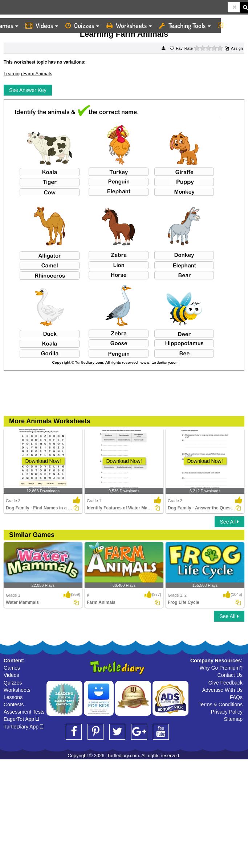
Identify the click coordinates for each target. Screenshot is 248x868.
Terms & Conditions (221, 705)
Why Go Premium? (221, 668)
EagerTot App (21, 719)
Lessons (13, 697)
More (231, 25)
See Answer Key (28, 90)
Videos (42, 25)
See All (229, 522)
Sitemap (233, 719)
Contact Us (230, 675)
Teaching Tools (185, 25)
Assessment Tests (24, 712)
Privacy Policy (227, 712)
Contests (14, 705)
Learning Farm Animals (28, 74)
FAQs (236, 697)
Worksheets (129, 25)
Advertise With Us (222, 690)
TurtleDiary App (23, 727)
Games (12, 668)
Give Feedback (225, 683)
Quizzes (82, 25)
